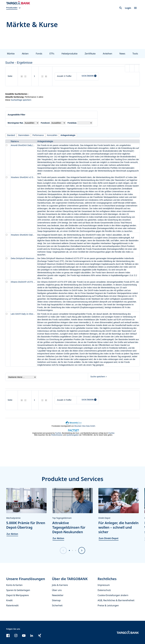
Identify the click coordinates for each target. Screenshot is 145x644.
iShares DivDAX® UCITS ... (23, 282)
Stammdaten (24, 135)
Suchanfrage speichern (21, 100)
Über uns (57, 590)
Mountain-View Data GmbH (85, 426)
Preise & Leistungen (108, 605)
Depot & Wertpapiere (17, 595)
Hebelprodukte (69, 54)
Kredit (9, 600)
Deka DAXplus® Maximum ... (24, 258)
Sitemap (56, 600)
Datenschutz (104, 590)
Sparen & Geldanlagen (18, 590)
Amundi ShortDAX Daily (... (23, 145)
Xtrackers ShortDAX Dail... (22, 235)
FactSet (58, 433)
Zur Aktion (12, 534)
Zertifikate (90, 54)
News (122, 54)
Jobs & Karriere (60, 585)
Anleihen (107, 54)
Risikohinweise (57, 435)
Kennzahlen (52, 135)
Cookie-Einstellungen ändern (113, 595)
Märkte (11, 54)
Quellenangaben (72, 435)
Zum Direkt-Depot (109, 538)
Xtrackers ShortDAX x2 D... (23, 177)
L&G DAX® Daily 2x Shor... (23, 314)
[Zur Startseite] (18, 3)
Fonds (39, 54)
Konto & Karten (14, 585)
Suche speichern (98, 377)
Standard (11, 135)
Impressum (104, 585)
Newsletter (58, 595)
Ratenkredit (12, 605)
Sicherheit (57, 605)
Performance (38, 135)
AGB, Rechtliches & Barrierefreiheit (116, 600)
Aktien (25, 54)
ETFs (52, 54)
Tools (135, 54)
